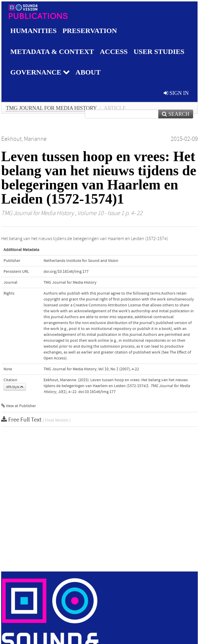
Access (114, 52)
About (88, 72)
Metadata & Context (52, 52)
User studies (159, 52)
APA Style (15, 387)
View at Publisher (19, 406)
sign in (176, 93)
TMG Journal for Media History (51, 108)
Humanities (33, 31)
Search (176, 114)
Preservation (90, 31)
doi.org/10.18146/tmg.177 (66, 272)
